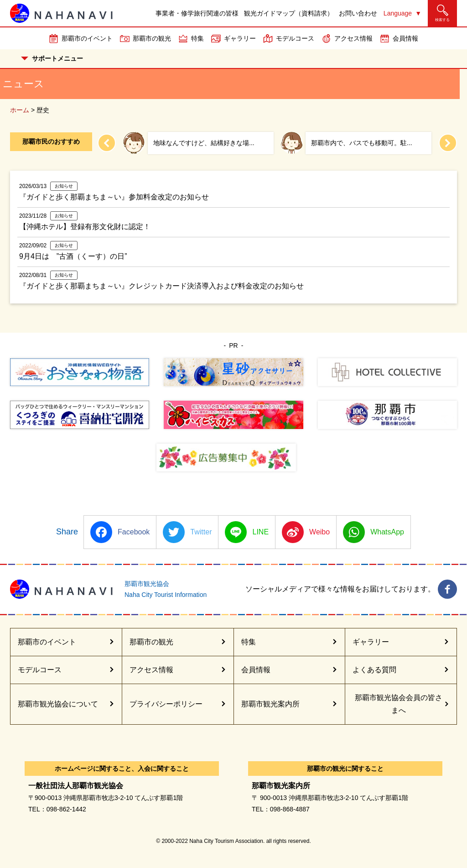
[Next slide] (448, 143)
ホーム (20, 110)
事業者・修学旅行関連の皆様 (197, 13)
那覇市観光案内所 (270, 704)
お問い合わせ (358, 13)
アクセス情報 (353, 38)
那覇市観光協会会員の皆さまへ (399, 704)
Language (398, 13)
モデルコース (295, 38)
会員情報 (405, 38)
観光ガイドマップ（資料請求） (289, 13)
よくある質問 (374, 670)
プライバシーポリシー (166, 704)
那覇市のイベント (87, 38)
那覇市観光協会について (58, 704)
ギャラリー (240, 38)
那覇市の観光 (152, 38)
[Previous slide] (107, 143)
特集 (197, 38)
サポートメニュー (52, 58)
